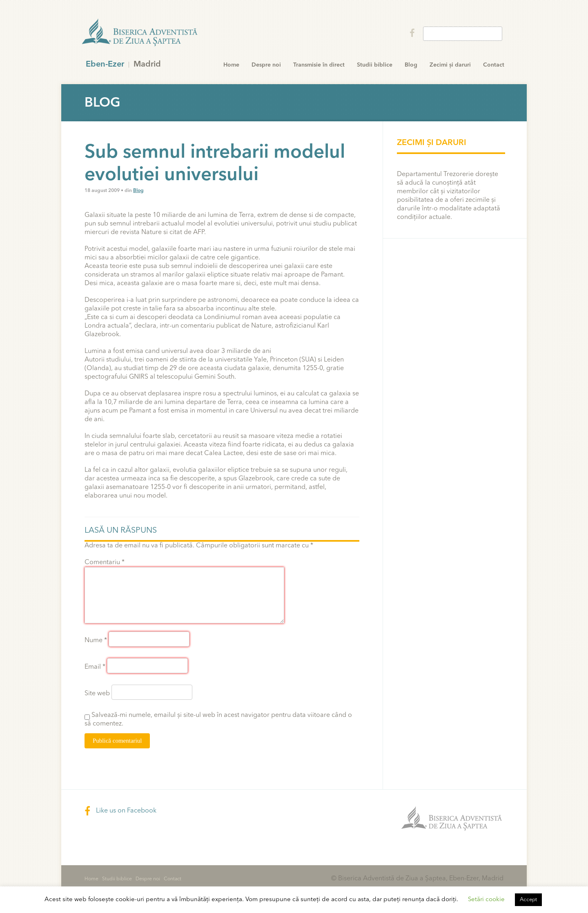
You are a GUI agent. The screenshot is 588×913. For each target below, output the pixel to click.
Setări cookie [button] (486, 900)
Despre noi (266, 65)
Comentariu (105, 563)
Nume (96, 641)
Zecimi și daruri (450, 65)
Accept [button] (528, 900)
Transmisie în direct (319, 65)
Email (95, 667)
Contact (494, 65)
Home (231, 65)
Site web (97, 694)
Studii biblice (375, 65)
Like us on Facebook (120, 811)
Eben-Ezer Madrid (140, 33)
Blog (411, 65)
